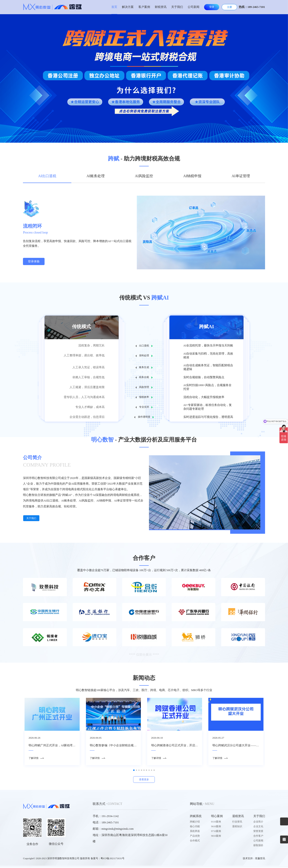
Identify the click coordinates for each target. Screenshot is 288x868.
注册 (229, 7)
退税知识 (237, 827)
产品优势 (195, 836)
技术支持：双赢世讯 (254, 859)
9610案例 (216, 827)
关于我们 (177, 7)
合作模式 (195, 841)
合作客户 (258, 836)
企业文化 (258, 827)
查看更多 (144, 780)
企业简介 (258, 822)
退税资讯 (238, 817)
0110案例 (216, 822)
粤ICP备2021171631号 (112, 859)
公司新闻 (193, 7)
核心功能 (195, 827)
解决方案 (128, 7)
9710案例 (216, 831)
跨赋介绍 (195, 822)
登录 (212, 7)
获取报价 (258, 846)
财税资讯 (161, 7)
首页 (114, 7)
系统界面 (195, 831)
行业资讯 (237, 822)
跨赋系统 (196, 817)
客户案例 (144, 7)
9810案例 (216, 836)
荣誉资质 (258, 831)
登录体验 (34, 261)
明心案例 (217, 817)
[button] (26, 132)
